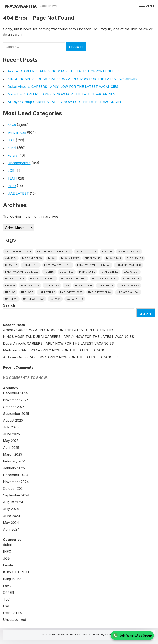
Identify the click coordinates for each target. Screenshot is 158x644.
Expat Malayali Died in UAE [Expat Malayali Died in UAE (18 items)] (94, 265)
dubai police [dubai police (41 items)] (135, 258)
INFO (12, 186)
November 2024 (16, 482)
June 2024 (12, 516)
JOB (11, 170)
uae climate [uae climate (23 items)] (106, 285)
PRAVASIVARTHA (21, 6)
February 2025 (15, 461)
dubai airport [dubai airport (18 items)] (70, 258)
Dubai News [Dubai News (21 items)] (114, 258)
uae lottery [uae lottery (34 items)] (47, 292)
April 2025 (11, 448)
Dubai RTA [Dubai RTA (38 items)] (11, 265)
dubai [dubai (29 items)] (52, 258)
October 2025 (14, 407)
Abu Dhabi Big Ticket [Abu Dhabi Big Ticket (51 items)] (18, 252)
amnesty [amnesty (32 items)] (11, 258)
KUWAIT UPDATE (17, 572)
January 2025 (14, 468)
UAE (11, 140)
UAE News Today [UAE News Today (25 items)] (34, 299)
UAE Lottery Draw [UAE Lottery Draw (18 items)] (100, 292)
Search (9, 305)
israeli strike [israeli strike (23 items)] (109, 272)
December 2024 (16, 475)
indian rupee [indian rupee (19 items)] (87, 272)
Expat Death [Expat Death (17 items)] (31, 265)
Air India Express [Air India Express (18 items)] (129, 252)
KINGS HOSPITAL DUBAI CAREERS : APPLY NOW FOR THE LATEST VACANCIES (73, 79)
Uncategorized (19, 163)
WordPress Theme (88, 634)
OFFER (9, 593)
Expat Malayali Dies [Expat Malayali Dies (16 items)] (128, 265)
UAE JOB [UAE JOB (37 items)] (10, 292)
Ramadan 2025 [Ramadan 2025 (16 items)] (30, 285)
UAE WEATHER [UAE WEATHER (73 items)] (75, 299)
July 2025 (11, 427)
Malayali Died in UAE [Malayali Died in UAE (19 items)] (73, 279)
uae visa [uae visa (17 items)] (55, 299)
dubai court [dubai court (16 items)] (92, 258)
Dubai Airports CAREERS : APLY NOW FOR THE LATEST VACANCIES (63, 87)
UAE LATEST (18, 193)
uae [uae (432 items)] (67, 285)
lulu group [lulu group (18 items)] (131, 272)
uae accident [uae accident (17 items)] (84, 285)
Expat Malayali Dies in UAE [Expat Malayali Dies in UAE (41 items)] (22, 272)
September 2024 (16, 495)
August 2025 (13, 420)
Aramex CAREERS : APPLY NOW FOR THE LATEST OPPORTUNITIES (63, 71)
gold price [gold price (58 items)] (67, 272)
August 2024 (13, 502)
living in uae (17, 132)
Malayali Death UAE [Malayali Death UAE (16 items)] (43, 279)
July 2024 (11, 509)
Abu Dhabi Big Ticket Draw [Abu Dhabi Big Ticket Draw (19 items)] (54, 252)
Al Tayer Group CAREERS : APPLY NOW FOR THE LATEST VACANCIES (65, 102)
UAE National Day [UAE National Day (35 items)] (128, 292)
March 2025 (13, 454)
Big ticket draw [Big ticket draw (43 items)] (32, 258)
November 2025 (16, 400)
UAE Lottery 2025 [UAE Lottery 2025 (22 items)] (71, 292)
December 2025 (16, 393)
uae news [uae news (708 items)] (11, 299)
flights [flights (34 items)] (49, 272)
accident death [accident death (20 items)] (86, 252)
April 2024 (11, 529)
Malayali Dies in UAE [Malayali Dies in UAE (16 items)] (104, 279)
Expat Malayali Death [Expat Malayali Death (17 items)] (58, 265)
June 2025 (11, 434)
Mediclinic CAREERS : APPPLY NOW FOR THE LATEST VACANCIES (61, 94)
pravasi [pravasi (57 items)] (10, 285)
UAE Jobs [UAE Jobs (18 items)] (27, 292)
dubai (12, 148)
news (12, 125)
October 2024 (14, 488)
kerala (12, 155)
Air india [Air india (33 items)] (107, 252)
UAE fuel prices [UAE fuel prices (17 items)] (129, 285)
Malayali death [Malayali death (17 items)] (15, 279)
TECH (12, 178)
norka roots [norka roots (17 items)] (131, 279)
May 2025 (11, 441)
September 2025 (16, 414)
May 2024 (11, 523)
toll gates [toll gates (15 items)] (52, 285)
